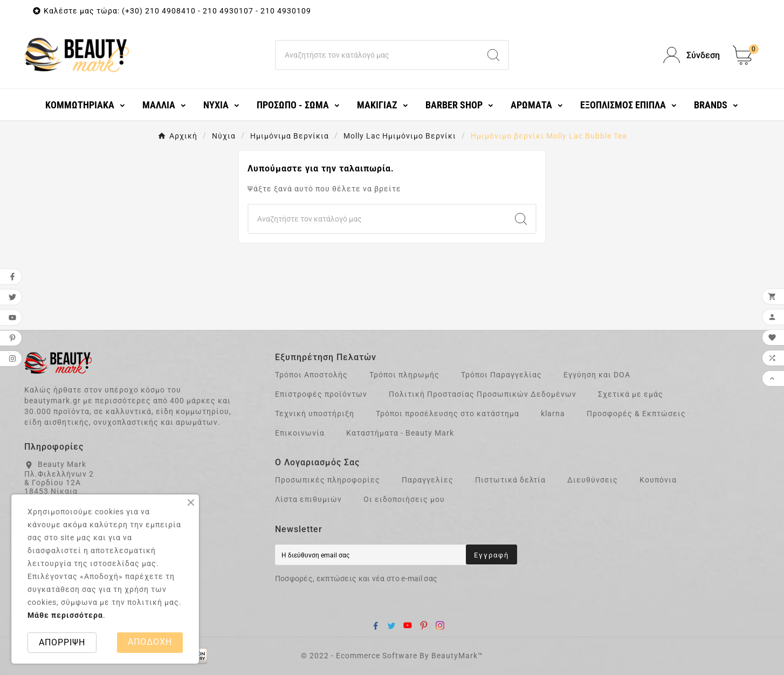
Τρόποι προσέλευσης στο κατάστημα (448, 414)
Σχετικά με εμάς (631, 394)
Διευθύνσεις (593, 480)
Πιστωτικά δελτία (510, 480)
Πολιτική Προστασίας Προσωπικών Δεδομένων (483, 394)
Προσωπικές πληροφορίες (328, 480)
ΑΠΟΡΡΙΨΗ (62, 642)
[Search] (378, 55)
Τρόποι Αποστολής (311, 375)
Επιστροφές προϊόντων (321, 394)
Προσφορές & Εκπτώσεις (636, 414)
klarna (553, 414)
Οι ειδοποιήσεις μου (404, 499)
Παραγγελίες (428, 480)
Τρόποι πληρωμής (404, 375)
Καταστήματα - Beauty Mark (400, 433)
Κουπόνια (658, 480)
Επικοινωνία (300, 433)
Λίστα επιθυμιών (308, 499)
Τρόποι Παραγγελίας (501, 375)
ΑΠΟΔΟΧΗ (150, 642)
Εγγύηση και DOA (597, 375)
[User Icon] (692, 55)
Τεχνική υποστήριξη (315, 414)
